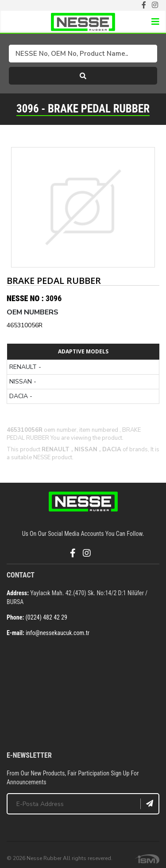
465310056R (25, 325)
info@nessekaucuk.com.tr (58, 633)
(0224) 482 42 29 (46, 617)
